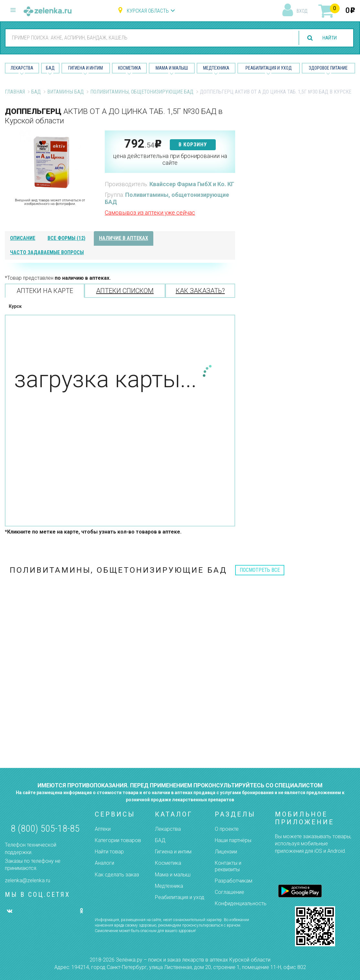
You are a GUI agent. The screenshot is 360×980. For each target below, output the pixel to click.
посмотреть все (260, 570)
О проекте (227, 829)
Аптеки (103, 829)
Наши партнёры (233, 840)
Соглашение (229, 892)
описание (23, 238)
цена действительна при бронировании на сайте (170, 159)
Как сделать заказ (117, 875)
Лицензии (226, 852)
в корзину (193, 145)
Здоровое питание (328, 68)
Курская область (148, 11)
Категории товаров (118, 840)
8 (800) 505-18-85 (45, 828)
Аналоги (104, 863)
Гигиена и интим (173, 852)
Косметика (130, 68)
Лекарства (22, 68)
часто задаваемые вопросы (47, 252)
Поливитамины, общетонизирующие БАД (142, 92)
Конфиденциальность (241, 903)
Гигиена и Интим (86, 68)
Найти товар (109, 852)
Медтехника (216, 68)
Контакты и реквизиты (228, 866)
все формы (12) (66, 238)
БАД (50, 68)
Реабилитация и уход (269, 68)
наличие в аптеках (124, 238)
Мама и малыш (172, 68)
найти (328, 38)
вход (302, 11)
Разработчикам (234, 881)
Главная (15, 92)
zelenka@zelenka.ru (27, 880)
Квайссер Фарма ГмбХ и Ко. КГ (192, 184)
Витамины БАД (65, 92)
